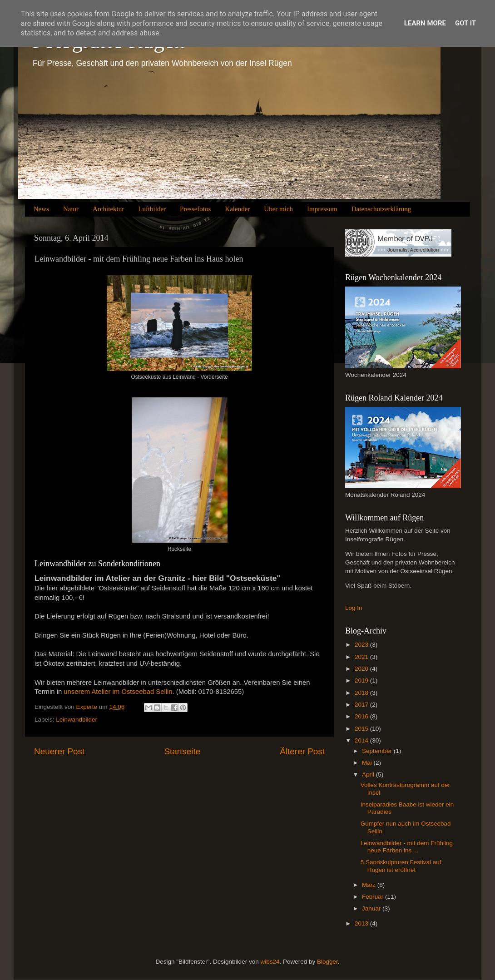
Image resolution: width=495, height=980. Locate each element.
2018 (362, 693)
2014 (362, 740)
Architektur (108, 209)
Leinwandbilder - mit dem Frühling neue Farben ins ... (407, 847)
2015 (362, 729)
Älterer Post (302, 751)
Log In (354, 608)
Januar (372, 908)
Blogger (327, 962)
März (370, 885)
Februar (374, 897)
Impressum (322, 209)
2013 (362, 923)
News (41, 209)
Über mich (278, 209)
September (378, 751)
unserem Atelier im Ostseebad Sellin (118, 692)
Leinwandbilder (77, 720)
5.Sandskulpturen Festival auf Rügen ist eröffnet (401, 866)
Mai (368, 763)
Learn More (425, 23)
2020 (362, 669)
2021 (362, 657)
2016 (362, 716)
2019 (362, 681)
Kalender (237, 209)
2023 (362, 645)
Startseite (182, 751)
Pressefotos (195, 209)
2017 (362, 705)
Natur (71, 209)
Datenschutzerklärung (381, 209)
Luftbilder (152, 209)
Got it (465, 23)
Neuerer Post (59, 751)
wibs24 (270, 962)
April (369, 775)
